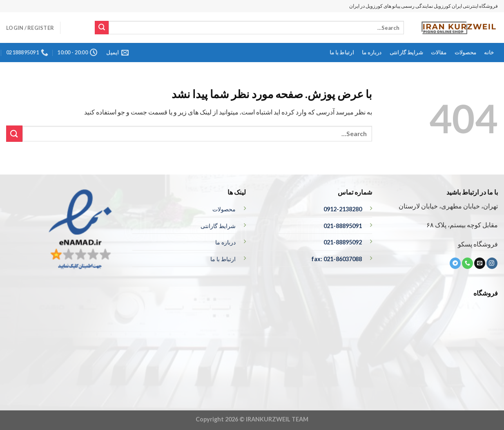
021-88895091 (343, 226)
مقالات (439, 52)
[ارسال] (102, 28)
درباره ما (372, 52)
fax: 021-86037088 (337, 259)
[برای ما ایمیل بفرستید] (480, 263)
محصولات (466, 52)
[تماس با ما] (467, 263)
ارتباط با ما (342, 52)
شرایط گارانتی (406, 52)
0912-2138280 (343, 209)
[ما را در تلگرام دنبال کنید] (455, 263)
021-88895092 (343, 242)
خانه (489, 52)
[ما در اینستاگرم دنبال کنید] (492, 263)
